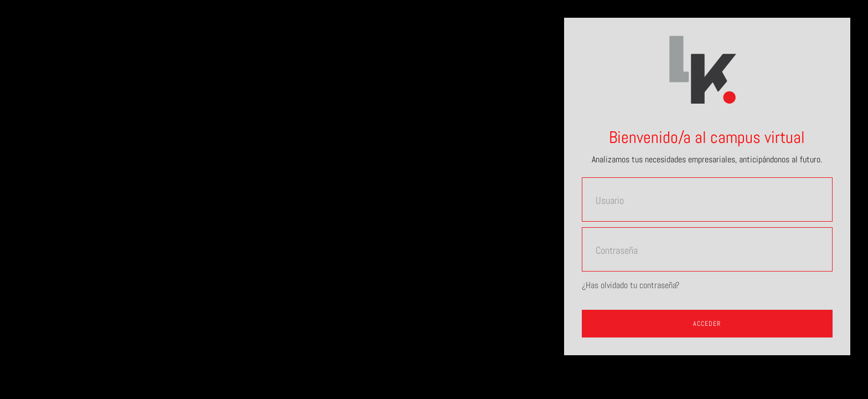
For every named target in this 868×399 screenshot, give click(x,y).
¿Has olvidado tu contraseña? (631, 285)
